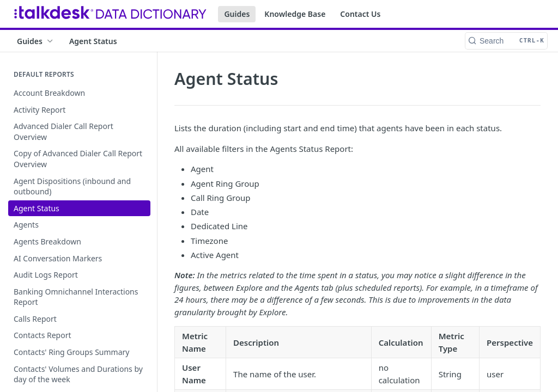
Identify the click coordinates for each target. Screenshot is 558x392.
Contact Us (360, 14)
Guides (237, 14)
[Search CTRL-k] (506, 41)
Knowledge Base (295, 14)
